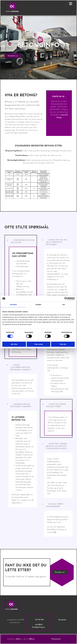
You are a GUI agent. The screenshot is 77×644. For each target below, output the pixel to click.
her (55, 532)
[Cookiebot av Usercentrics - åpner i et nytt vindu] (66, 299)
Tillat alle (63, 344)
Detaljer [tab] (38, 304)
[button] (13, 56)
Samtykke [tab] (13, 304)
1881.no (32, 639)
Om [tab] (64, 304)
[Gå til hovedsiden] (12, 12)
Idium (18, 639)
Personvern (56, 639)
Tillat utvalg (38, 344)
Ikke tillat (14, 344)
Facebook (62, 620)
